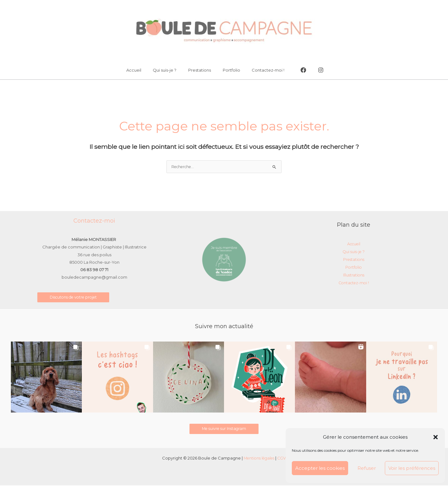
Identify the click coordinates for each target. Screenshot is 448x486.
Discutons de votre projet (76, 298)
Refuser (367, 468)
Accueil (141, 70)
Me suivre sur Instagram (224, 429)
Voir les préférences (412, 468)
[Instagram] (312, 70)
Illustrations (354, 275)
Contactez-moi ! (261, 70)
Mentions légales (259, 459)
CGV (283, 459)
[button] (436, 437)
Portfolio (228, 70)
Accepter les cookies (320, 468)
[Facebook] (294, 70)
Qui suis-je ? (168, 70)
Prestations (200, 70)
